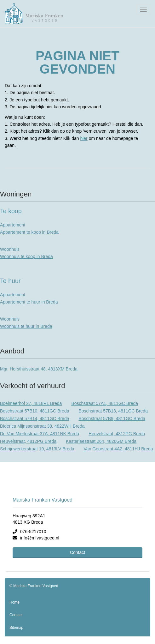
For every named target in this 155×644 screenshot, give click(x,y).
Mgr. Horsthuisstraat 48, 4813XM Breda (39, 369)
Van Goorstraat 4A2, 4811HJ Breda (118, 449)
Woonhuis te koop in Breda (26, 256)
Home (14, 602)
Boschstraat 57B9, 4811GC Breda (112, 418)
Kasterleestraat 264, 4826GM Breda (101, 441)
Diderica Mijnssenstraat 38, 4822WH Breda (42, 426)
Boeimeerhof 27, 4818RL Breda (31, 403)
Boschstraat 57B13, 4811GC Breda (113, 411)
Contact (77, 552)
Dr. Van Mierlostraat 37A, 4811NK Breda (40, 434)
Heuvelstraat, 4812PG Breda (117, 434)
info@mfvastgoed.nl (40, 538)
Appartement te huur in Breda (29, 302)
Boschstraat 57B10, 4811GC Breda (34, 411)
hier (84, 138)
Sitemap (16, 628)
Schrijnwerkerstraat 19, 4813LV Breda (37, 449)
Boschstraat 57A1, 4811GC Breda (105, 403)
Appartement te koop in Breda (29, 232)
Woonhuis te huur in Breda (26, 326)
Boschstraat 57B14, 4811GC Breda (34, 418)
